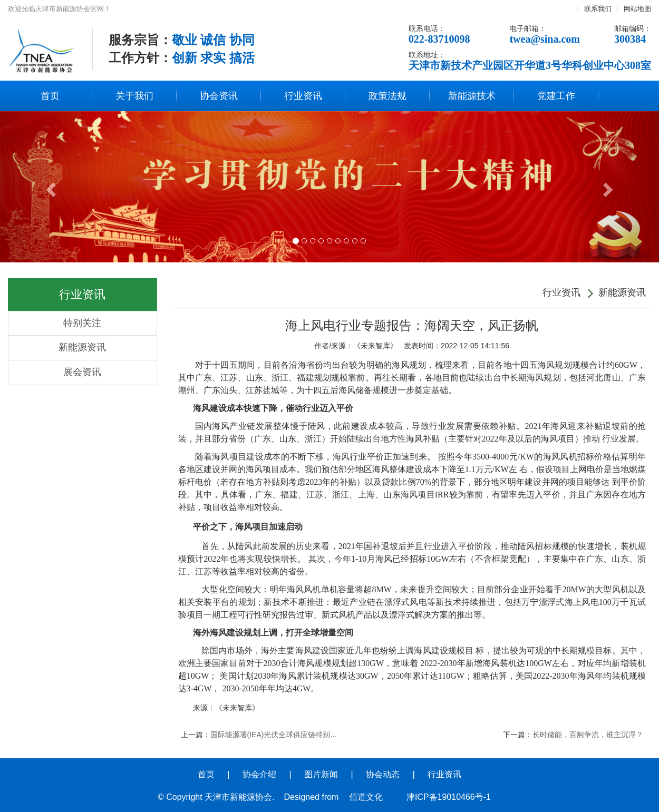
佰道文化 (366, 797)
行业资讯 (303, 96)
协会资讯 (219, 96)
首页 (50, 96)
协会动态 (383, 774)
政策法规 (387, 96)
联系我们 (598, 9)
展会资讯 (82, 372)
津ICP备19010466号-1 (449, 797)
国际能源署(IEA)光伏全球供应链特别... (274, 735)
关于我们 (134, 96)
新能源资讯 (82, 347)
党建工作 (556, 96)
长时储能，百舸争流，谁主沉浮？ (588, 735)
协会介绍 (259, 774)
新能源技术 (472, 96)
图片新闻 (321, 774)
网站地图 (637, 9)
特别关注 (82, 323)
